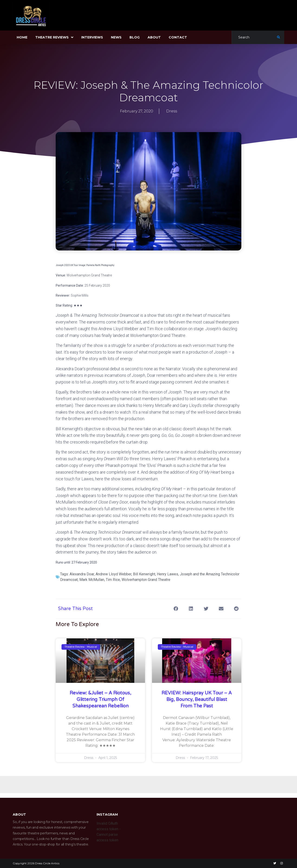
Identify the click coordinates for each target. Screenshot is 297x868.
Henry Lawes (168, 574)
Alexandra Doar (82, 574)
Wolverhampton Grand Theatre (146, 580)
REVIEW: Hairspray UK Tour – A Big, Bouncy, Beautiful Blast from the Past (197, 700)
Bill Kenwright (144, 574)
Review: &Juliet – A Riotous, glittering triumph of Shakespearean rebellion (100, 700)
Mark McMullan (92, 580)
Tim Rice (113, 580)
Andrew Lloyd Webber (113, 574)
